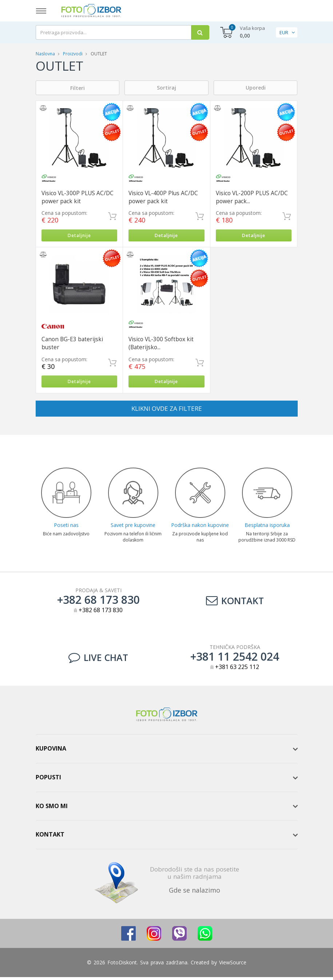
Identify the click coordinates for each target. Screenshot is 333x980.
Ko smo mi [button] (52, 809)
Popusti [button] (48, 780)
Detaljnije (79, 236)
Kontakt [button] (50, 837)
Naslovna (45, 54)
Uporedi (256, 88)
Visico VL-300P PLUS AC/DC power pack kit (78, 197)
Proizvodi (73, 54)
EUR (284, 32)
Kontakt (235, 603)
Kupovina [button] (51, 751)
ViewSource (233, 965)
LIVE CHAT (98, 660)
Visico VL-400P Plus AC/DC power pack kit (163, 197)
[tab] (167, 752)
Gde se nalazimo (195, 893)
